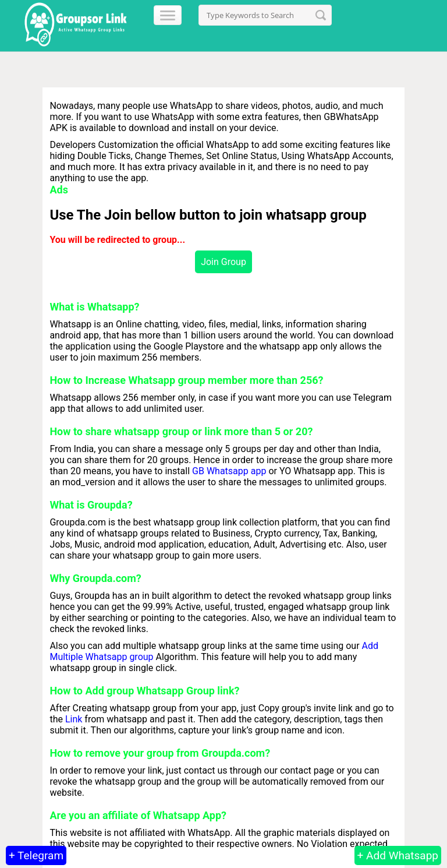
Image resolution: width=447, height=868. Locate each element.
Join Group (223, 262)
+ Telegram (36, 855)
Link (74, 719)
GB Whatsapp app (229, 471)
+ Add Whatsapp (398, 855)
